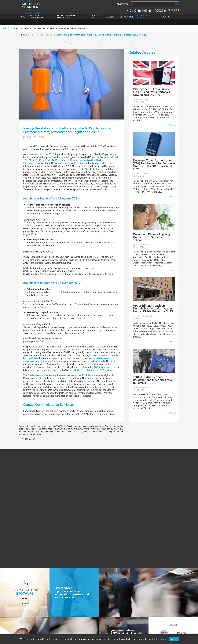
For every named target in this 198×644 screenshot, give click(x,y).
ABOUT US (96, 23)
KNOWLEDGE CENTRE (144, 23)
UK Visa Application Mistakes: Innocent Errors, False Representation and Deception (52, 28)
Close (174, 639)
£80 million (100, 367)
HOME (22, 23)
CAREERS (110, 23)
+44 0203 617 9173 (113, 627)
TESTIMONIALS (126, 23)
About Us (65, 619)
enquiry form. (109, 414)
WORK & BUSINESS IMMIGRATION (66, 23)
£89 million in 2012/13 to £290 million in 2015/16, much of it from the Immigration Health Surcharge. (71, 160)
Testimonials (66, 629)
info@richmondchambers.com (118, 629)
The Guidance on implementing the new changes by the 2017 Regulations (62, 375)
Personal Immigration (71, 609)
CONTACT (167, 23)
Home (31, 35)
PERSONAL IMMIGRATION (36, 23)
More (124, 574)
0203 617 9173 (167, 13)
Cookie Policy (159, 639)
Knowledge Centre (44, 35)
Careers (64, 624)
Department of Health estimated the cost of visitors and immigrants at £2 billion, (68, 360)
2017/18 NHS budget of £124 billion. (93, 370)
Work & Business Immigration (75, 614)
